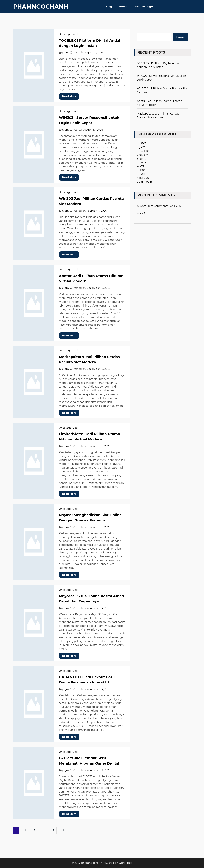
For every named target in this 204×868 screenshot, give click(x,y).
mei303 (142, 143)
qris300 (142, 174)
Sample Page (144, 6)
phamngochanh (41, 7)
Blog (109, 6)
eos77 (141, 166)
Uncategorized (68, 34)
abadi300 (143, 178)
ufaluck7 (142, 155)
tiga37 (141, 147)
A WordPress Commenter (153, 206)
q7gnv (65, 53)
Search (181, 37)
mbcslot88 (144, 151)
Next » (66, 830)
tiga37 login (144, 182)
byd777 (142, 159)
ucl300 (141, 170)
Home (123, 6)
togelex (142, 163)
